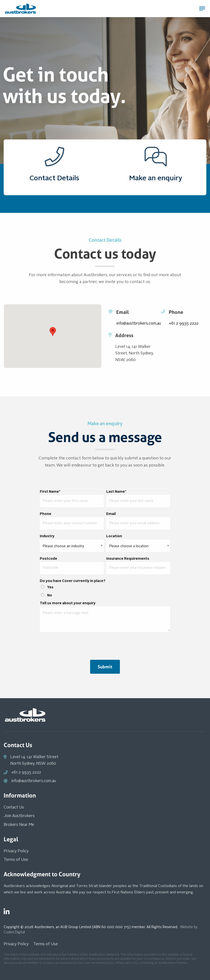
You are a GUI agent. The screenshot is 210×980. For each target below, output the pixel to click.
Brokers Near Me (19, 825)
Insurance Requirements (128, 559)
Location (114, 536)
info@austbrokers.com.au (139, 324)
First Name (50, 492)
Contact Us (14, 808)
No (50, 595)
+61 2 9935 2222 (184, 324)
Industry (47, 536)
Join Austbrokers (19, 816)
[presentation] (105, 645)
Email (111, 514)
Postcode (48, 559)
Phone (46, 514)
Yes (50, 587)
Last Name (116, 492)
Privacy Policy (16, 851)
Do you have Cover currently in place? (73, 581)
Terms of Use (16, 860)
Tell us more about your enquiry (68, 603)
